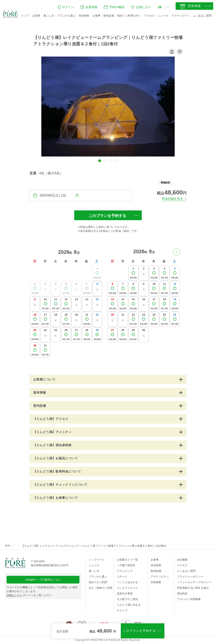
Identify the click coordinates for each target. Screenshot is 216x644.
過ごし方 (49, 16)
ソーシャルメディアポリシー (194, 582)
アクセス (149, 16)
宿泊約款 (182, 593)
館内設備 (109, 16)
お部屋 (36, 16)
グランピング (125, 571)
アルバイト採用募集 (189, 599)
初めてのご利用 (98, 582)
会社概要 (182, 560)
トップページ (97, 560)
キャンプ (122, 610)
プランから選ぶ (66, 16)
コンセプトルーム (127, 588)
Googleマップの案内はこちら (43, 580)
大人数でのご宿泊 (127, 599)
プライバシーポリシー (190, 577)
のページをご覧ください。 (31, 595)
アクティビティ (181, 16)
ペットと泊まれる (127, 582)
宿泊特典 (84, 16)
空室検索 (156, 582)
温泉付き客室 (125, 593)
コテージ (122, 577)
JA (159, 7)
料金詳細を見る (172, 199)
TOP (7, 546)
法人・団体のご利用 (100, 588)
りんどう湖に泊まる (129, 605)
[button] (100, 161)
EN (167, 7)
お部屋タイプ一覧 (127, 560)
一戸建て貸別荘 (126, 565)
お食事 (96, 16)
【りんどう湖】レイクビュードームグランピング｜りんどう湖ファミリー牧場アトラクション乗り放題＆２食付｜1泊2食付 (94, 546)
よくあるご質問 (202, 16)
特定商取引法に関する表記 (193, 588)
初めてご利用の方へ (129, 16)
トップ (25, 16)
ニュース (163, 16)
